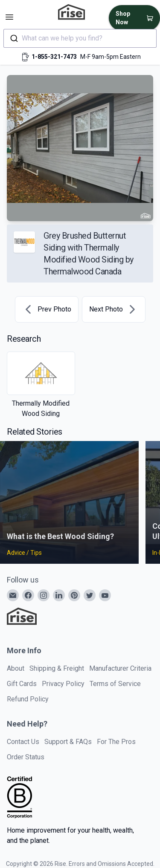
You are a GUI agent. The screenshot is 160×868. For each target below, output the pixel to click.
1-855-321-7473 (54, 57)
